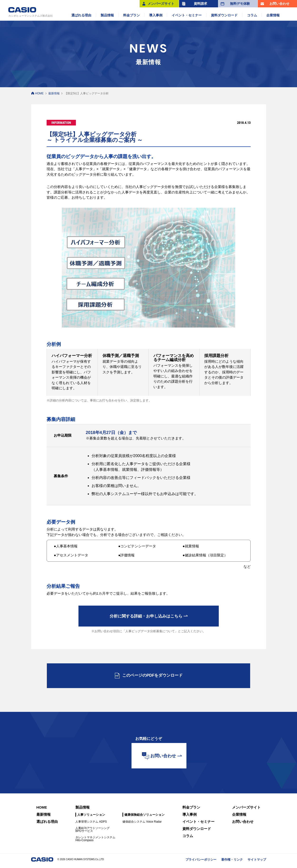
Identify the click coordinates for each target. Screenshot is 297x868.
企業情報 (239, 817)
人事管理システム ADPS (91, 825)
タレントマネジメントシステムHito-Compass (95, 842)
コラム (188, 839)
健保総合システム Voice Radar (142, 825)
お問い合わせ (243, 824)
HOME (39, 93)
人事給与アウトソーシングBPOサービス (93, 832)
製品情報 (83, 810)
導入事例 (190, 817)
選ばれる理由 (47, 824)
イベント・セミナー (198, 824)
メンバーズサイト (246, 810)
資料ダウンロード (197, 832)
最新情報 (54, 93)
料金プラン (191, 810)
